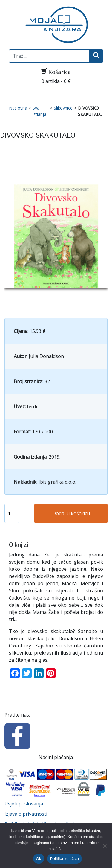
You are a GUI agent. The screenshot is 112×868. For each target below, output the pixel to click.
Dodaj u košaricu (71, 513)
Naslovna (18, 108)
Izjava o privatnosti (26, 814)
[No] (105, 846)
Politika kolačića (65, 859)
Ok (39, 859)
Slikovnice (63, 108)
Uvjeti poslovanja (24, 804)
